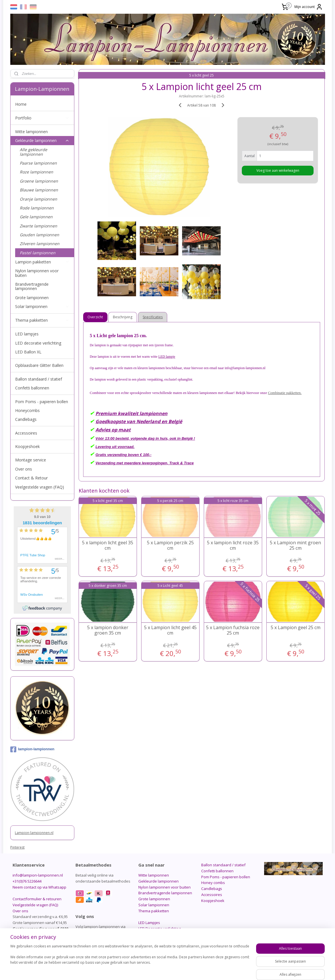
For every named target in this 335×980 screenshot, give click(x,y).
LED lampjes (27, 334)
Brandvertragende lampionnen (32, 286)
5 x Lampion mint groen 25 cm (295, 545)
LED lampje (167, 357)
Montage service (31, 460)
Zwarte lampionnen (38, 226)
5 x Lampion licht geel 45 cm (170, 630)
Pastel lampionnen (38, 253)
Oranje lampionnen (38, 199)
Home (21, 104)
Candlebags (26, 419)
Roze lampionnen (36, 172)
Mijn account (309, 7)
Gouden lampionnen (39, 235)
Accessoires (26, 433)
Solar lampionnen (42, 306)
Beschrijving (123, 317)
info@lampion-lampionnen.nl (38, 875)
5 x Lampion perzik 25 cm (170, 545)
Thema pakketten (42, 320)
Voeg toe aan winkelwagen (278, 170)
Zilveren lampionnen (40, 244)
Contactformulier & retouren (37, 899)
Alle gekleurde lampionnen (33, 152)
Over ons (24, 469)
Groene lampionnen (39, 181)
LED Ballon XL (28, 352)
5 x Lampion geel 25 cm (296, 628)
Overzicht (95, 317)
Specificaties (153, 317)
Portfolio (42, 118)
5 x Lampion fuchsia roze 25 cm (233, 630)
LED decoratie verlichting (38, 343)
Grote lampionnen (32, 298)
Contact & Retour (31, 478)
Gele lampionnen (36, 217)
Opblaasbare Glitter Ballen (39, 365)
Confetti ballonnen (32, 388)
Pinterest (17, 847)
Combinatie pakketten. (285, 393)
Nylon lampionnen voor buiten (37, 273)
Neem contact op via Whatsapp (39, 887)
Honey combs (213, 883)
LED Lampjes (149, 923)
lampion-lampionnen (32, 749)
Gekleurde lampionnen (42, 140)
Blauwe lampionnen (39, 190)
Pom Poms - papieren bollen (42, 402)
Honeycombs (27, 410)
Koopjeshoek (27, 446)
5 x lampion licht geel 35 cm (108, 545)
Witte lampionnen (31, 132)
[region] (130, 961)
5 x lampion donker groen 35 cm (108, 630)
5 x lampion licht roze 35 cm (233, 545)
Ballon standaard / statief (39, 379)
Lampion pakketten (42, 262)
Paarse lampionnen (38, 163)
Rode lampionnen (37, 208)
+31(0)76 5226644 (27, 881)
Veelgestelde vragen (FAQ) (40, 487)
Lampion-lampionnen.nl (34, 833)
